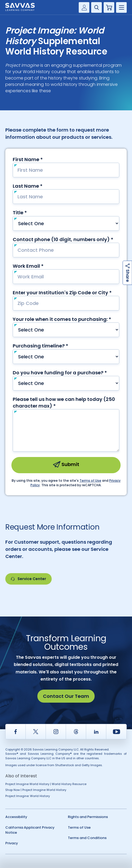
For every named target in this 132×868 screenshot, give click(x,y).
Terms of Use (79, 827)
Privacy (12, 843)
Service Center (28, 579)
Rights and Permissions (88, 817)
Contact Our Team (66, 696)
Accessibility (16, 817)
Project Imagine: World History (28, 796)
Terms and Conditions (87, 838)
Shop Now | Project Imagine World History (36, 790)
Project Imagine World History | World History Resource (46, 784)
